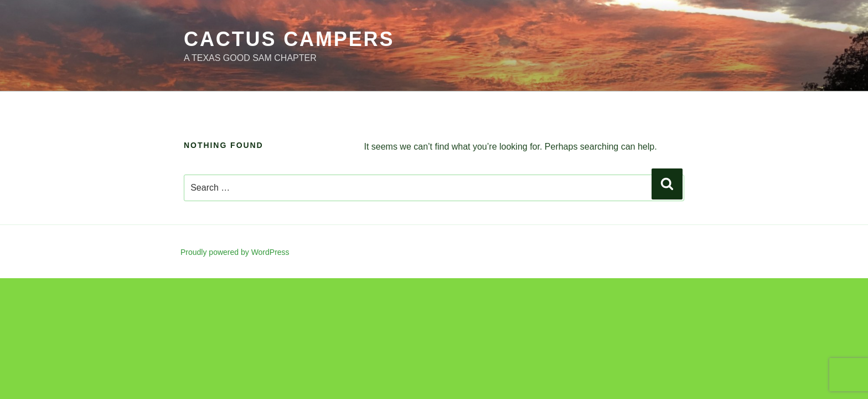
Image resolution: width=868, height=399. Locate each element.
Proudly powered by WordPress (235, 252)
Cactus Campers (289, 39)
